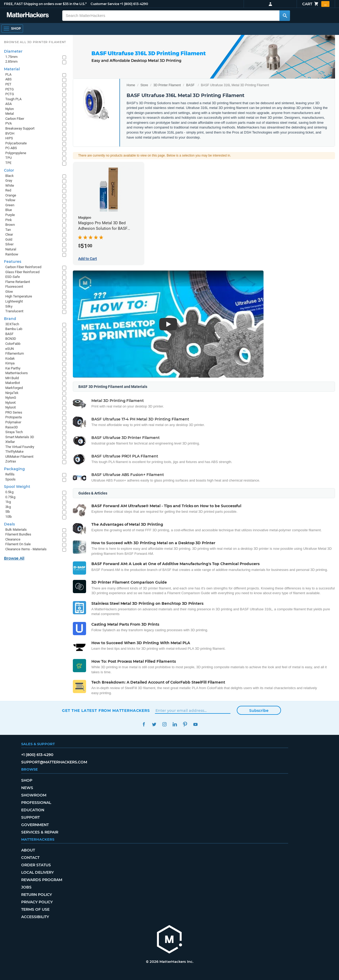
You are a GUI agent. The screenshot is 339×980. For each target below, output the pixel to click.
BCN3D (11, 339)
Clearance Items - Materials (26, 549)
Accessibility (35, 917)
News (27, 788)
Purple (10, 215)
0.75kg (10, 497)
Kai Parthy (13, 368)
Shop (27, 780)
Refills (10, 474)
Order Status (36, 865)
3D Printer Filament (167, 85)
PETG (10, 89)
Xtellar (10, 442)
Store (144, 85)
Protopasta (14, 417)
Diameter (13, 51)
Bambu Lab (14, 329)
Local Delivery (37, 872)
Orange (11, 195)
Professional (36, 803)
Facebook (144, 724)
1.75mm (11, 57)
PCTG (10, 94)
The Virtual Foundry (20, 447)
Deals (9, 524)
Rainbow (12, 254)
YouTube (195, 724)
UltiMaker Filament (19, 457)
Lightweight (14, 301)
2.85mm (11, 61)
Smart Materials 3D (20, 437)
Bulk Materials (16, 530)
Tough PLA (13, 99)
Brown (10, 225)
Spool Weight (17, 487)
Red (8, 190)
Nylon (10, 109)
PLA (8, 74)
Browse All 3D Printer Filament (35, 42)
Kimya (10, 363)
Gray (9, 180)
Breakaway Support (20, 128)
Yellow (10, 200)
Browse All (14, 558)
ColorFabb (13, 344)
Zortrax (11, 461)
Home (131, 85)
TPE (8, 163)
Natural (11, 249)
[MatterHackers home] (169, 940)
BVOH (10, 133)
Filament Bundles (18, 534)
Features (13, 262)
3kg (8, 507)
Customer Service (105, 4)
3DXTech (12, 324)
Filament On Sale (18, 544)
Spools (10, 479)
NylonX (11, 407)
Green (10, 205)
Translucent (14, 311)
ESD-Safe (13, 277)
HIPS (9, 138)
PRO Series (14, 412)
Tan (8, 230)
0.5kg (9, 492)
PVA (8, 123)
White (10, 186)
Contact (30, 858)
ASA (8, 104)
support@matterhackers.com (54, 762)
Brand (10, 319)
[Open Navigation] (12, 29)
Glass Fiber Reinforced (22, 272)
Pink (9, 220)
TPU (8, 158)
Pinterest (185, 724)
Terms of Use (35, 909)
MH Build (12, 378)
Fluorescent (14, 287)
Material (12, 69)
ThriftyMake (14, 452)
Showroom (34, 795)
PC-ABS (11, 148)
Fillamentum (15, 353)
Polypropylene (16, 153)
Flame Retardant (18, 282)
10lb (8, 517)
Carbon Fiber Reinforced (23, 267)
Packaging (14, 469)
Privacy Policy (37, 902)
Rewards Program (42, 880)
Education (33, 810)
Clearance (13, 539)
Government (35, 825)
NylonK (11, 403)
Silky (9, 306)
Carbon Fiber (15, 119)
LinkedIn (175, 724)
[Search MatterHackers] (285, 16)
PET (8, 84)
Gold (9, 239)
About (28, 850)
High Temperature (19, 296)
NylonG (11, 398)
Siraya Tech (14, 432)
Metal (10, 114)
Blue (9, 210)
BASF (190, 85)
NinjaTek (12, 393)
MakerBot (13, 383)
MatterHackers (17, 373)
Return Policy (37, 895)
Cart (316, 4)
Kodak (10, 358)
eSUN (10, 349)
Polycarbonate (16, 143)
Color (9, 170)
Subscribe (259, 711)
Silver (9, 244)
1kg (8, 502)
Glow (9, 292)
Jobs (26, 887)
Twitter (154, 724)
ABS (8, 79)
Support (30, 817)
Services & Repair (40, 832)
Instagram (164, 724)
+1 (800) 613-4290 (134, 4)
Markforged (14, 388)
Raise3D (12, 427)
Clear (9, 234)
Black (10, 176)
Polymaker (13, 422)
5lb (8, 512)
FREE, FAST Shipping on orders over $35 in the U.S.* (45, 4)
